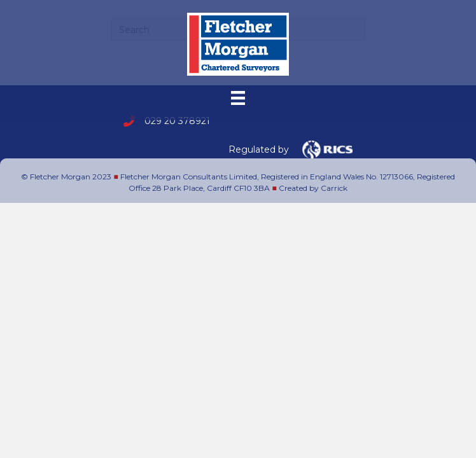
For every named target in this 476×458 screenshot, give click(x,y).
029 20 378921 (177, 121)
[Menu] (238, 98)
